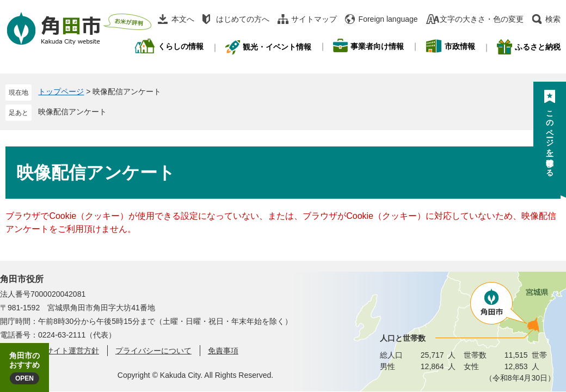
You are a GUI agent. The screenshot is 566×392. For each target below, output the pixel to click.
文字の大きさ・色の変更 (482, 19)
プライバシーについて (153, 351)
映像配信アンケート (72, 112)
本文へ (183, 19)
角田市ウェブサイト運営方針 (50, 351)
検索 (553, 19)
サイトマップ (314, 19)
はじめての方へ (243, 19)
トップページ (61, 91)
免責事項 (223, 351)
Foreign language (388, 19)
